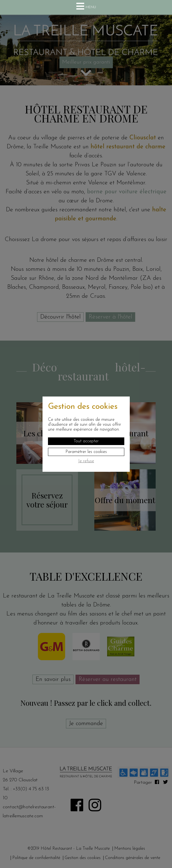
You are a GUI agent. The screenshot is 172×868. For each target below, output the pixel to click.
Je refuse (86, 461)
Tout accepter (86, 441)
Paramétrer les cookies (86, 452)
